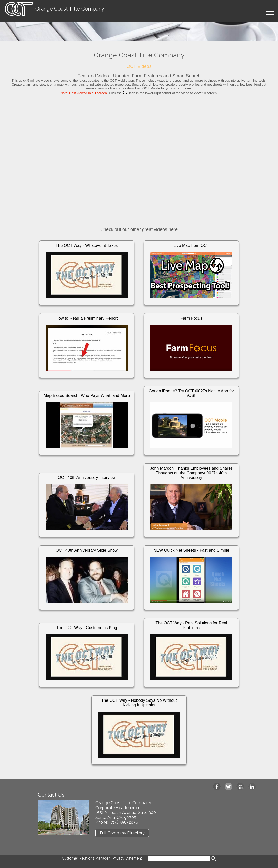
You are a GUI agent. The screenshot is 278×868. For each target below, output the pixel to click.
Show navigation (240, 15)
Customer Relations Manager (86, 858)
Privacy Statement (127, 858)
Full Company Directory (122, 833)
